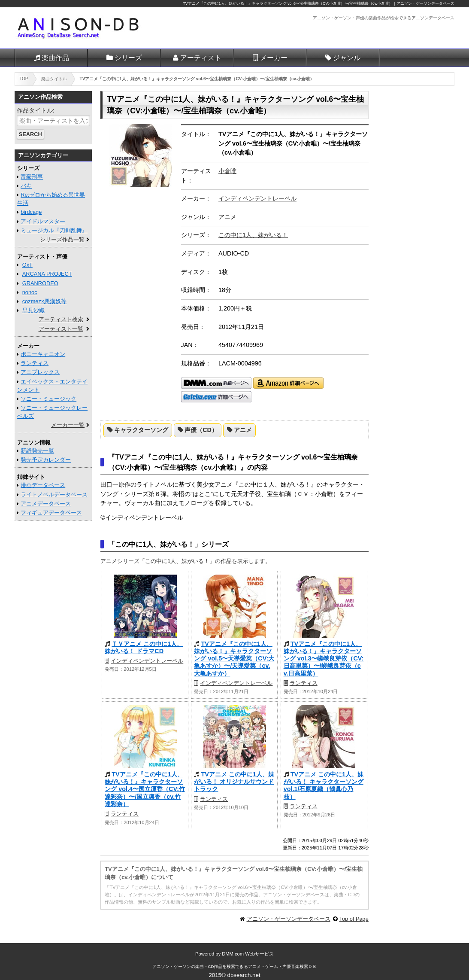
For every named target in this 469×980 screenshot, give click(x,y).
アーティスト (201, 58)
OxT (27, 265)
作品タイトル (35, 110)
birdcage (31, 212)
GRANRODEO (40, 283)
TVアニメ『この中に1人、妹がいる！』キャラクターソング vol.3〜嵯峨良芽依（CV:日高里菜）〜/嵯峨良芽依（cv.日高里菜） (324, 659)
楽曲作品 (55, 58)
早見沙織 (33, 310)
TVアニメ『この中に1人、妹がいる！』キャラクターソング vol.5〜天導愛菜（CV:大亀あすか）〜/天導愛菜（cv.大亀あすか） (234, 659)
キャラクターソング (141, 430)
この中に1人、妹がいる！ (253, 235)
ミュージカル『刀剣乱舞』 (54, 230)
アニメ (243, 430)
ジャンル (347, 58)
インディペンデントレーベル (257, 198)
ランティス (304, 683)
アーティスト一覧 (61, 329)
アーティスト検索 (61, 319)
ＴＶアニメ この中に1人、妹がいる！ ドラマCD (144, 647)
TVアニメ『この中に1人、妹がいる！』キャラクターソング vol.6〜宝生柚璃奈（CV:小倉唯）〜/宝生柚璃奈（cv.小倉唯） (288, 3)
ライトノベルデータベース (54, 495)
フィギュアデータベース (51, 513)
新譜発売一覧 (37, 451)
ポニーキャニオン (43, 354)
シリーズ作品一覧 (62, 239)
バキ (26, 186)
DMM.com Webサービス (248, 954)
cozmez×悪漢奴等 (45, 301)
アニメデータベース (46, 504)
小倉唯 (227, 171)
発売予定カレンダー (46, 460)
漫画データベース (43, 485)
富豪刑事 (32, 177)
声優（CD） (201, 430)
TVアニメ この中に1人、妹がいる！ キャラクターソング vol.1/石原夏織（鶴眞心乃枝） (324, 785)
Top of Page (354, 919)
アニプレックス (40, 372)
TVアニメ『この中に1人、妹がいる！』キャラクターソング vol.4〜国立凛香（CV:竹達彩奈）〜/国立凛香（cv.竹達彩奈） (145, 789)
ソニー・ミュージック (48, 399)
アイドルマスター (43, 221)
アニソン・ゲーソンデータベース (289, 919)
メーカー (274, 58)
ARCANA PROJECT (47, 274)
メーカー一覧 (68, 425)
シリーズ (128, 58)
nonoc (30, 292)
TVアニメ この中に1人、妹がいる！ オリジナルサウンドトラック (234, 782)
